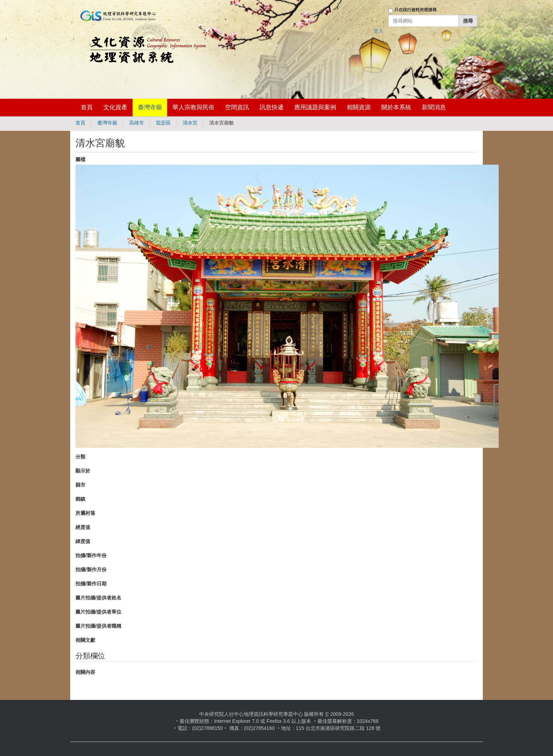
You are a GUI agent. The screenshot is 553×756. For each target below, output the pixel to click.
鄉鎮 (80, 499)
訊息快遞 (272, 107)
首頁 (87, 107)
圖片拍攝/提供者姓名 (98, 598)
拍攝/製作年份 (91, 555)
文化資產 (115, 107)
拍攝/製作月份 (91, 569)
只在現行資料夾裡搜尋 (415, 10)
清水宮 (190, 123)
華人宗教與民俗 (193, 107)
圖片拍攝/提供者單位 (98, 612)
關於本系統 (396, 107)
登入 (378, 31)
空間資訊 (237, 107)
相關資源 (359, 107)
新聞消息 (434, 107)
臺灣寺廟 (150, 107)
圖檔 (80, 159)
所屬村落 (85, 513)
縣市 (80, 485)
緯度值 (83, 541)
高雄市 (136, 123)
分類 (80, 457)
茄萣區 (163, 123)
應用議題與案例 (315, 107)
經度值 (83, 527)
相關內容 (85, 672)
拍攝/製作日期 (91, 584)
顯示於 (83, 471)
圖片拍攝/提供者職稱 (98, 626)
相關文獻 (85, 640)
